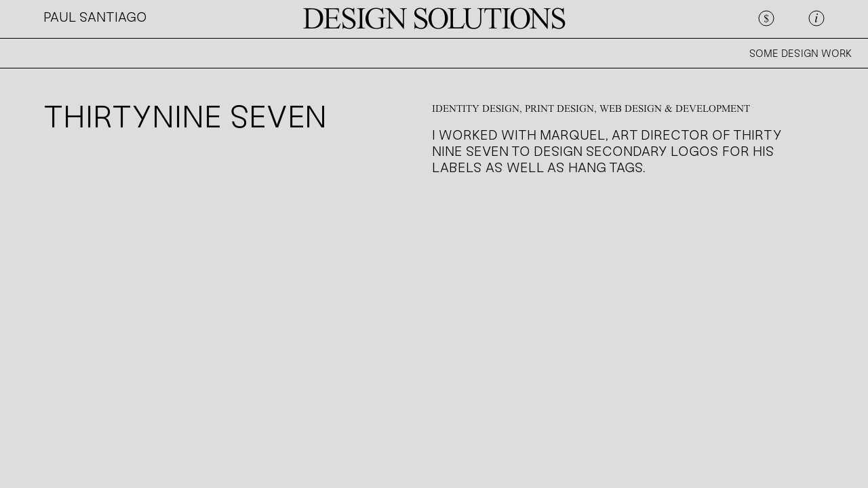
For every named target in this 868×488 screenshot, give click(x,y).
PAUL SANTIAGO (95, 18)
